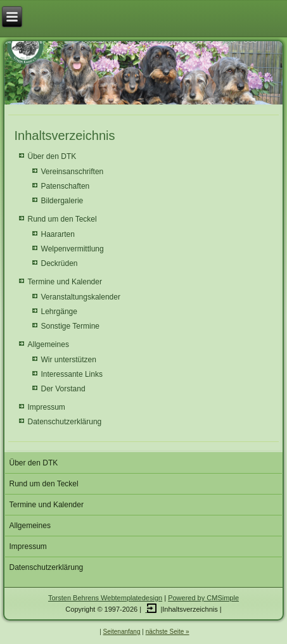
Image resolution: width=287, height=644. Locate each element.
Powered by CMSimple (203, 598)
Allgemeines (48, 344)
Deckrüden (60, 263)
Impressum (47, 407)
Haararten (58, 234)
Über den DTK (52, 156)
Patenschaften (66, 186)
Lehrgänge (59, 312)
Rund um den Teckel (62, 219)
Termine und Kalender (65, 282)
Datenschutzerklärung (65, 422)
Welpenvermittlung (73, 249)
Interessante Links (72, 374)
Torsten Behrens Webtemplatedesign (105, 598)
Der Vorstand (63, 389)
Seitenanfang (122, 632)
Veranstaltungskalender (81, 297)
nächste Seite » (168, 632)
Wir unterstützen (69, 360)
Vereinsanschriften (73, 172)
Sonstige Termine (71, 326)
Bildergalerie (62, 201)
